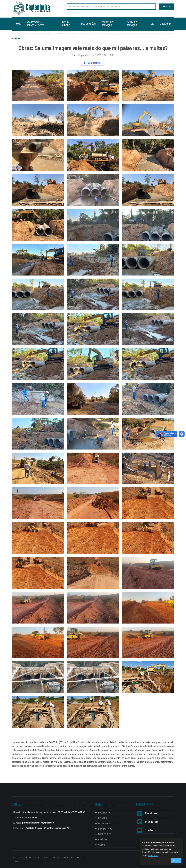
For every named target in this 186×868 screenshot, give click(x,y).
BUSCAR (166, 6)
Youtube (151, 830)
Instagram (152, 822)
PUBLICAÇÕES (88, 24)
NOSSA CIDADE (66, 24)
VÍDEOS (102, 845)
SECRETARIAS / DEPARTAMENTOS (35, 24)
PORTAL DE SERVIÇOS (107, 24)
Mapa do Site (105, 834)
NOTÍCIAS (103, 839)
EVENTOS (102, 818)
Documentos (105, 813)
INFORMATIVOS (105, 829)
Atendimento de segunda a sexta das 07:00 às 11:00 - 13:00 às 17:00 (49, 812)
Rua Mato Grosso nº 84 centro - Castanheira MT (41, 828)
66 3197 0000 (25, 817)
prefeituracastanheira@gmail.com (34, 823)
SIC (152, 24)
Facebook (151, 813)
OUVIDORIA (166, 24)
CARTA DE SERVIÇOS (132, 24)
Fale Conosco (105, 823)
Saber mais (153, 855)
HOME (18, 24)
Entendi (176, 860)
